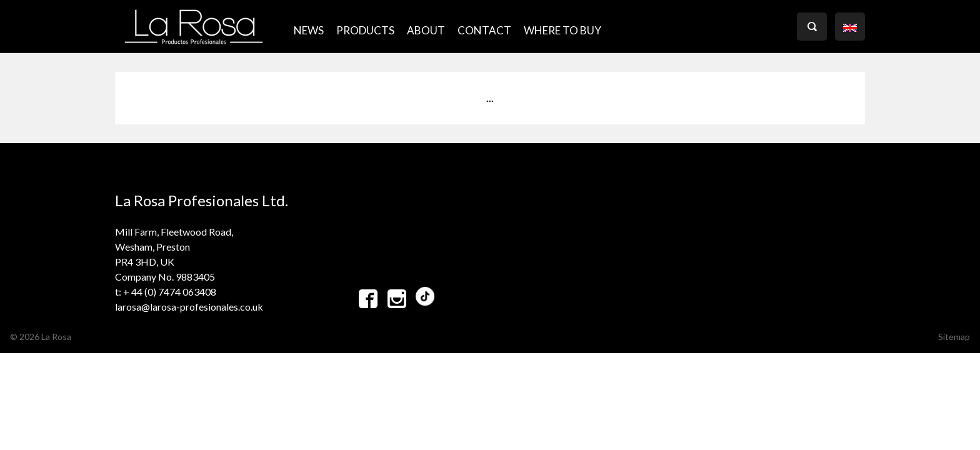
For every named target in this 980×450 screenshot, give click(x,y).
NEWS (309, 30)
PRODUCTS (365, 30)
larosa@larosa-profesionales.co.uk (189, 307)
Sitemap (954, 337)
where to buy (562, 30)
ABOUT (426, 30)
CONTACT (484, 30)
